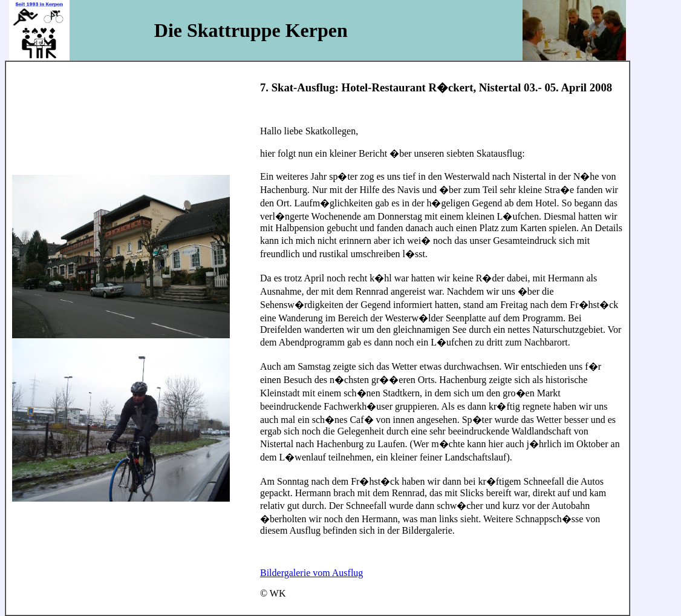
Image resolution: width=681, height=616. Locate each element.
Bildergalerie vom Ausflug (311, 573)
